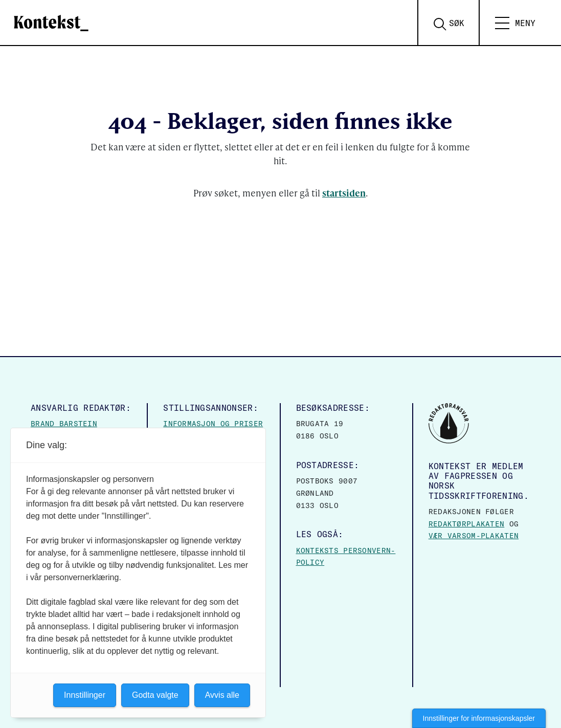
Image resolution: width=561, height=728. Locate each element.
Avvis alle (222, 695)
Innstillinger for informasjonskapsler (479, 718)
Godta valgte (155, 695)
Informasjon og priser (213, 424)
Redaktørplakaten (466, 524)
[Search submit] (454, 23)
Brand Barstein (64, 424)
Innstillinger (85, 695)
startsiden (344, 193)
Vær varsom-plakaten (474, 536)
